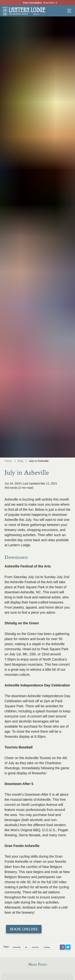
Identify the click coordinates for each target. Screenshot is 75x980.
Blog (21, 461)
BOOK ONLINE (24, 929)
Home (8, 461)
